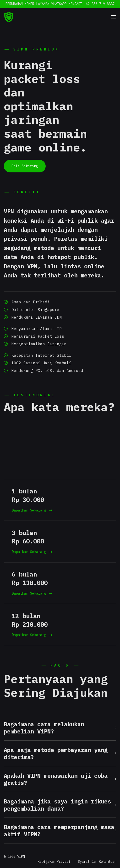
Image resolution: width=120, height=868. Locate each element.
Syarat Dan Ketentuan (97, 862)
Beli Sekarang (25, 166)
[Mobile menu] (114, 17)
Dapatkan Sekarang (32, 510)
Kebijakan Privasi (54, 862)
